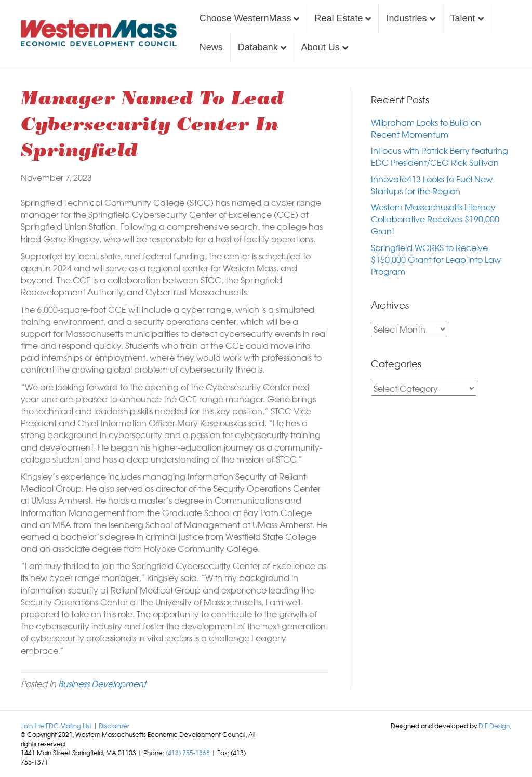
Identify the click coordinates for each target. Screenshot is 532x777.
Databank (258, 47)
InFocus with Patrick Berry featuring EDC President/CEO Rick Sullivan (440, 156)
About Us (321, 47)
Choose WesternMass (245, 18)
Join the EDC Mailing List (56, 726)
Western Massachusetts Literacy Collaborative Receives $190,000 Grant (435, 219)
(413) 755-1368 (188, 753)
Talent (463, 18)
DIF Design (494, 726)
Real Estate (338, 18)
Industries (406, 18)
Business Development (102, 683)
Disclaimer (114, 726)
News (211, 47)
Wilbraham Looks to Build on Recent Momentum (426, 128)
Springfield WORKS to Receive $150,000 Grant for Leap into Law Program (436, 259)
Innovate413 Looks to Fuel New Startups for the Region (432, 185)
